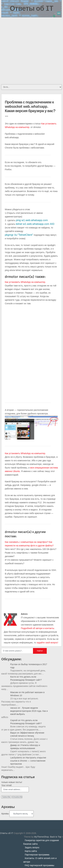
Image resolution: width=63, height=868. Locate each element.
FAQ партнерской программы (39, 865)
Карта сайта (31, 851)
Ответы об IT (31, 8)
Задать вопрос (32, 847)
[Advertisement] (31, 51)
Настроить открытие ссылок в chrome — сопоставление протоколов (28, 761)
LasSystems (16, 758)
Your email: (7, 785)
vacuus (14, 708)
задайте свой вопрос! (47, 643)
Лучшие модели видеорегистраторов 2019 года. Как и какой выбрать (29, 711)
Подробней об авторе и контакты (38, 628)
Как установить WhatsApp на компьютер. (25, 282)
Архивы (5, 814)
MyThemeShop (41, 837)
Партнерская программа (37, 855)
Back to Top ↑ (56, 837)
